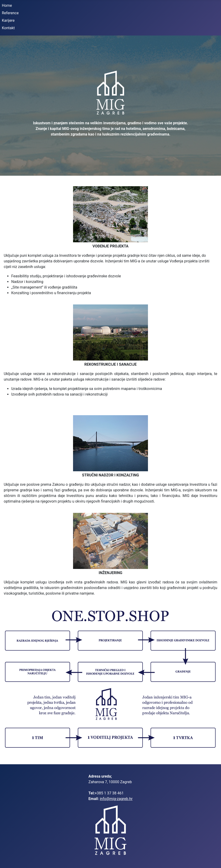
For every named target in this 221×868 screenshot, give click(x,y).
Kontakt (8, 28)
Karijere (8, 20)
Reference (10, 13)
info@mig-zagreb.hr (116, 799)
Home (7, 5)
